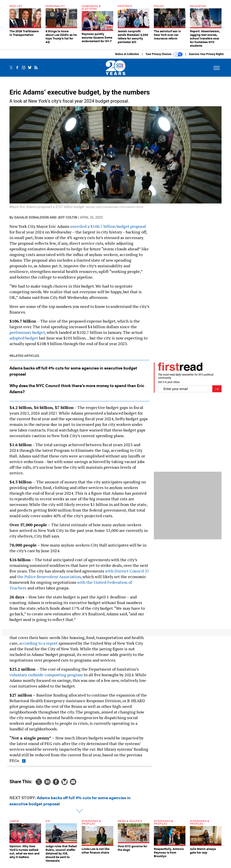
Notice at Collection (127, 58)
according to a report (38, 646)
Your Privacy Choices (164, 58)
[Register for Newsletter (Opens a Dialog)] (217, 392)
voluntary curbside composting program (46, 678)
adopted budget (24, 341)
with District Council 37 (127, 574)
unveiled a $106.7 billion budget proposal (108, 230)
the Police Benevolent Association (49, 580)
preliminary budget (27, 336)
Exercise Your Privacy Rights (206, 58)
